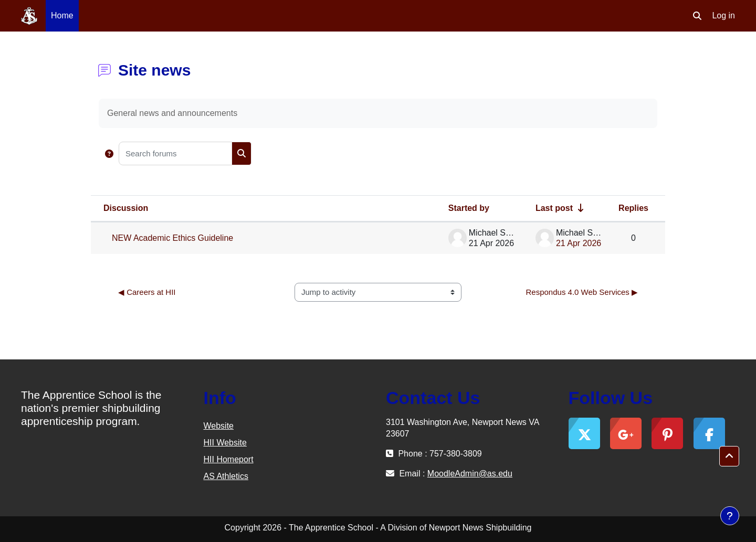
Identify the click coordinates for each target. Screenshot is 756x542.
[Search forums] (175, 153)
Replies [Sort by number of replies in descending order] (633, 208)
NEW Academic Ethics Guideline (172, 238)
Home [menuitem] (62, 15)
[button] (697, 16)
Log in (723, 15)
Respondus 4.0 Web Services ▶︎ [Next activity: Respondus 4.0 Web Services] (582, 292)
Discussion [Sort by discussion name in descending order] (126, 208)
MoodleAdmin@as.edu (470, 474)
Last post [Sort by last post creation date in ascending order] (554, 208)
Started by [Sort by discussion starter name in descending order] (469, 208)
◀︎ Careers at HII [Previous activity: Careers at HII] (147, 292)
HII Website (225, 443)
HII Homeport (229, 459)
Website (219, 426)
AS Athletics (226, 476)
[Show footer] (730, 516)
